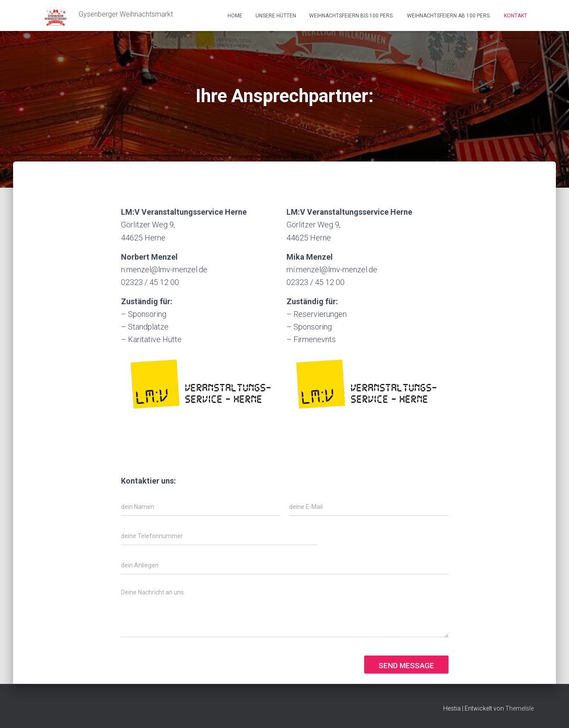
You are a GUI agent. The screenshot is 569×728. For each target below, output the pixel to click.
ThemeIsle (519, 708)
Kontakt (516, 16)
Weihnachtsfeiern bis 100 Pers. (352, 16)
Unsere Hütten (276, 16)
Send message (406, 666)
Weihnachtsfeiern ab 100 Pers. (449, 16)
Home (235, 16)
